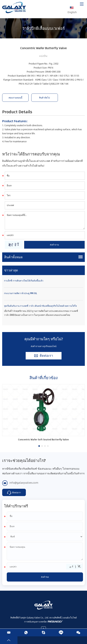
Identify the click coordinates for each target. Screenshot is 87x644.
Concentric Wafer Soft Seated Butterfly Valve (43, 440)
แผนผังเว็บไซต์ (70, 618)
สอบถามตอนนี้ (15, 98)
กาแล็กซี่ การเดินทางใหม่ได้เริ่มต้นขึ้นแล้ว (24, 281)
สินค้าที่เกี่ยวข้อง (44, 378)
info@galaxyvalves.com (24, 483)
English (72, 8)
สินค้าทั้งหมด (13, 257)
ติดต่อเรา (44, 356)
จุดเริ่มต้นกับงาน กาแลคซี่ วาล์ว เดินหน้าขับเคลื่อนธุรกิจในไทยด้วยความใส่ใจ (40, 306)
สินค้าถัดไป (45, 98)
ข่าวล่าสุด (11, 270)
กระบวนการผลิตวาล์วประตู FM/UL (20, 293)
